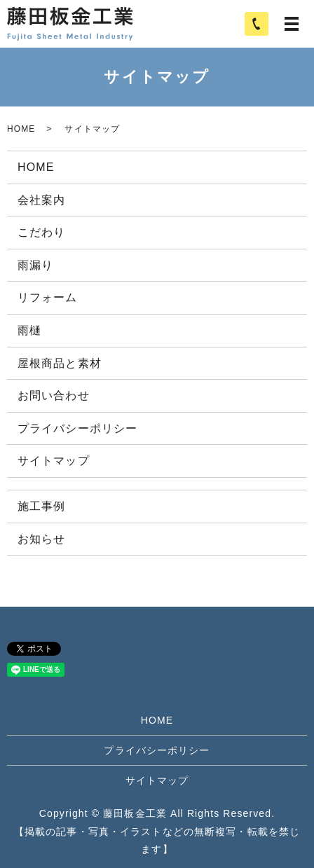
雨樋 (29, 330)
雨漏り (35, 265)
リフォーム (48, 297)
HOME (21, 129)
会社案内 (41, 200)
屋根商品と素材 (60, 363)
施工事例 (41, 506)
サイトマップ (54, 461)
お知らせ (41, 539)
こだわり (41, 232)
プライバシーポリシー (77, 428)
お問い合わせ (54, 395)
